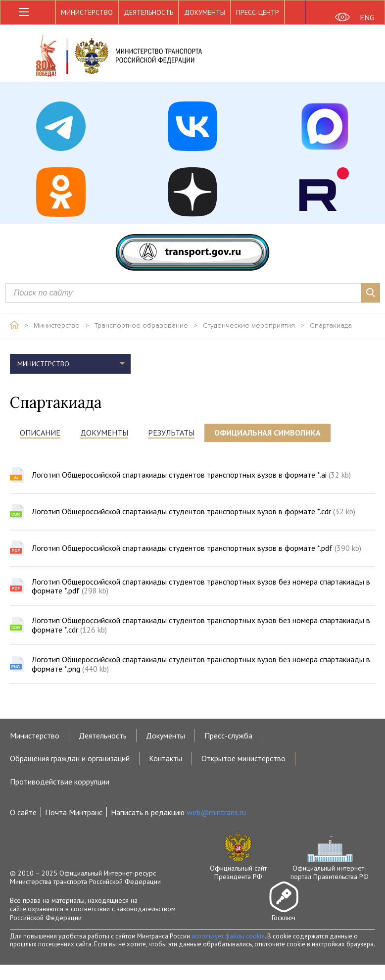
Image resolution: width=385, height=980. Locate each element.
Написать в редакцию (178, 812)
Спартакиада (331, 326)
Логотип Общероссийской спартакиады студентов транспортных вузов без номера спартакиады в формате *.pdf (201, 586)
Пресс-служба (228, 735)
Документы (205, 12)
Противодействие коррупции (60, 782)
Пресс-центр (258, 12)
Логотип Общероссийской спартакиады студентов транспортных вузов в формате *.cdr (193, 511)
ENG (367, 17)
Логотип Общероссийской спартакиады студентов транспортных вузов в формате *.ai (191, 475)
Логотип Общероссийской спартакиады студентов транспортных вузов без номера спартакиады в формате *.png (201, 664)
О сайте (23, 812)
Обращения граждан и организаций (70, 758)
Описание (40, 433)
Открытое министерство (243, 758)
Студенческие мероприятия (249, 326)
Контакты (166, 758)
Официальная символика (267, 433)
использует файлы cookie (228, 936)
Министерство (87, 12)
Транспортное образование (141, 326)
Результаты (171, 433)
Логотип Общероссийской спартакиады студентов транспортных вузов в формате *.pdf (196, 548)
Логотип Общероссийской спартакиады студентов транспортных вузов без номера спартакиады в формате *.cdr (201, 625)
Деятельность (148, 12)
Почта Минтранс (74, 812)
